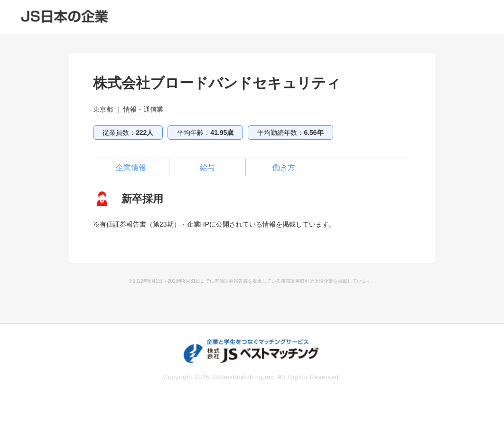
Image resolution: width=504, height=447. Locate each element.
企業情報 (131, 167)
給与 (207, 167)
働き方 (284, 167)
